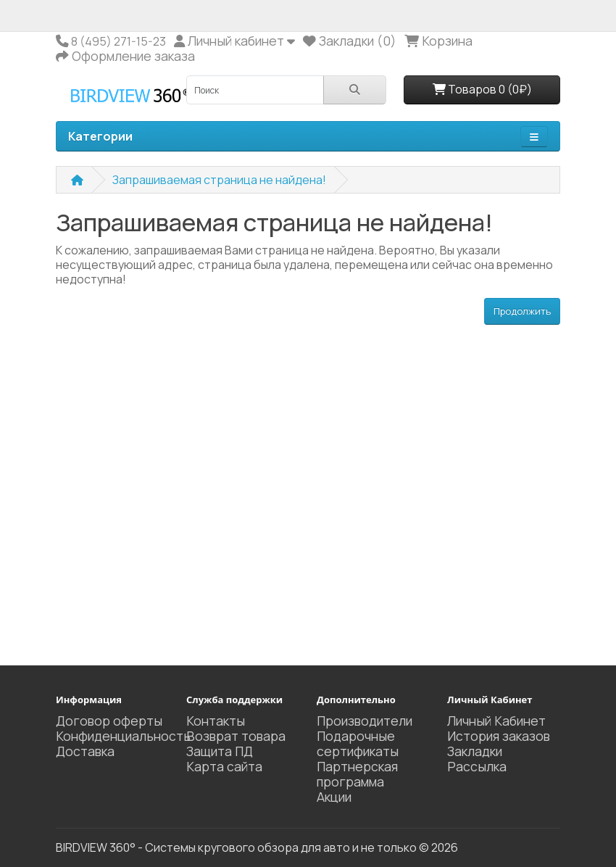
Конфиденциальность (123, 736)
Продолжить (522, 311)
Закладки (475, 751)
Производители (365, 721)
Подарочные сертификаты (358, 743)
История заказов (499, 736)
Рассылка (477, 766)
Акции (334, 797)
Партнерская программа (357, 774)
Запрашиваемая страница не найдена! (219, 180)
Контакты (216, 721)
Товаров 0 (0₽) (482, 89)
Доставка (85, 751)
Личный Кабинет (496, 721)
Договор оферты (109, 721)
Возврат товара (236, 736)
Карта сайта (224, 766)
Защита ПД (220, 751)
